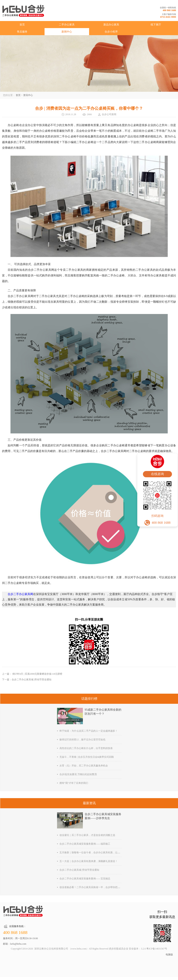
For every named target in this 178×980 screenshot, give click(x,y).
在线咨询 (157, 474)
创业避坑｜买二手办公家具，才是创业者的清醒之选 (87, 835)
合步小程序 (111, 32)
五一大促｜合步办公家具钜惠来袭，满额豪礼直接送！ (88, 861)
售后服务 (22, 32)
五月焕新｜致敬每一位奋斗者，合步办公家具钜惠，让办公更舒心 (95, 852)
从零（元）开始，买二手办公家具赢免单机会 (84, 766)
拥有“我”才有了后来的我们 (74, 783)
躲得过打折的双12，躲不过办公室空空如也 (82, 740)
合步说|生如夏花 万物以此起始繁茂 (78, 774)
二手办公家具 (67, 25)
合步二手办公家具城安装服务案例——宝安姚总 (85, 879)
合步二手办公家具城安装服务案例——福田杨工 (85, 844)
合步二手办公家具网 (20, 594)
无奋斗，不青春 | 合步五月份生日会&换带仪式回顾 (87, 757)
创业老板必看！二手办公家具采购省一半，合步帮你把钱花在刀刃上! (96, 887)
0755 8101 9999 (168, 17)
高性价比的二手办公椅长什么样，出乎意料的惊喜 (86, 748)
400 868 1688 (169, 10)
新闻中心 (67, 32)
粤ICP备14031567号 (157, 949)
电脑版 (169, 955)
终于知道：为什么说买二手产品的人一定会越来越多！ (88, 731)
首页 (22, 25)
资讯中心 (28, 95)
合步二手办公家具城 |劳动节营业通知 (79, 870)
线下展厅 (156, 25)
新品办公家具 (111, 25)
